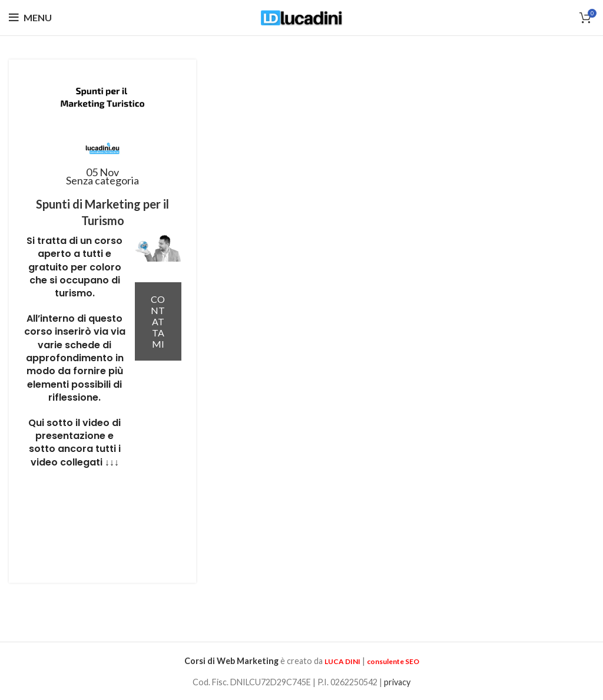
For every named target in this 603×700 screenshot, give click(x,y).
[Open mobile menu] (30, 18)
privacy (397, 682)
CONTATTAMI (158, 321)
